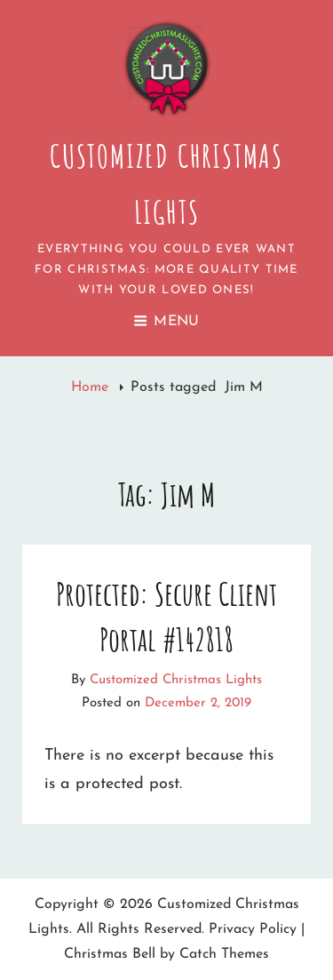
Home (92, 387)
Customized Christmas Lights (176, 680)
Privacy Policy (253, 929)
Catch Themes (224, 954)
